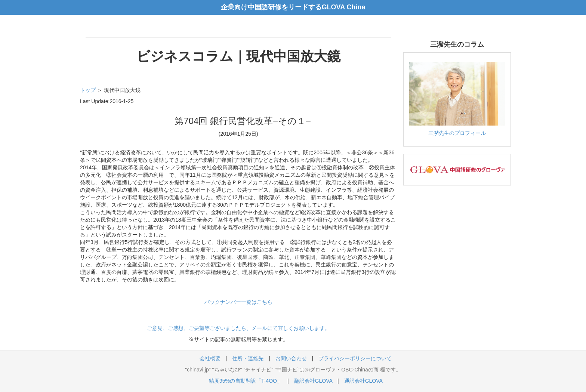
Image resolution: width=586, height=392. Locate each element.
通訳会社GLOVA (363, 381)
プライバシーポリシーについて (355, 358)
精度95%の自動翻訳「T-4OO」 (246, 381)
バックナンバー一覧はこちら (238, 302)
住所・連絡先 (248, 358)
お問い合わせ (291, 358)
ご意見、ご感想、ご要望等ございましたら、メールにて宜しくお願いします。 (238, 328)
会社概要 (210, 358)
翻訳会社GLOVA (313, 381)
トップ (88, 90)
